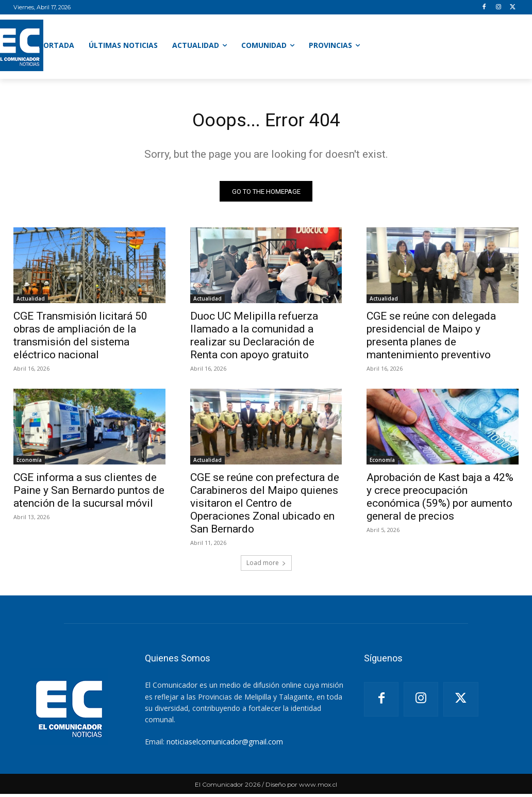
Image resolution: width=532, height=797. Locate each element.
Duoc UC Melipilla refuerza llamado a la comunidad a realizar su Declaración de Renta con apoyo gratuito (254, 338)
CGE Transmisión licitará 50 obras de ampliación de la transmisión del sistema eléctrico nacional (80, 338)
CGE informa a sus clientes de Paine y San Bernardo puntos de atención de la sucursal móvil (89, 494)
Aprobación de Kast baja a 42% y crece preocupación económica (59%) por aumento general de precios (440, 500)
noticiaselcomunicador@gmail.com (225, 745)
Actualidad (31, 302)
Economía (29, 463)
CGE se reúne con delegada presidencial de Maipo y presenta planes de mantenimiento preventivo (431, 338)
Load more (266, 566)
